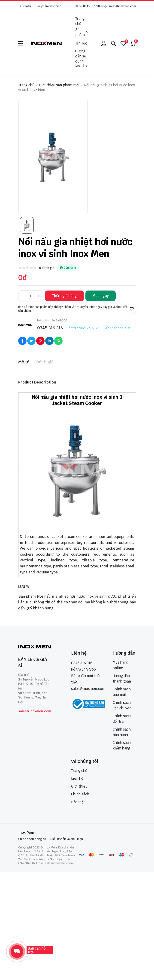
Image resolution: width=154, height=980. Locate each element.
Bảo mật (78, 802)
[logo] (46, 43)
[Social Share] (22, 341)
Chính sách (80, 794)
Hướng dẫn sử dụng (81, 56)
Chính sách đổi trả (122, 719)
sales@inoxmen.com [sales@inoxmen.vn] (88, 689)
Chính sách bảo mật (122, 692)
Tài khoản (25, 6)
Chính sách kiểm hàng (122, 745)
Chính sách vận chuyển (122, 705)
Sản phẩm (82, 32)
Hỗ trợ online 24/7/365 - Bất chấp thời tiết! (99, 328)
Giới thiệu (79, 786)
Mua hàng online (121, 665)
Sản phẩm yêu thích (48, 6)
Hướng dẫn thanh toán (122, 679)
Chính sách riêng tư (32, 839)
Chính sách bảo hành (122, 732)
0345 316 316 (92, 6)
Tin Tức (81, 43)
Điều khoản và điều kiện (67, 839)
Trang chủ (80, 21)
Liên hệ (81, 65)
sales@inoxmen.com (122, 6)
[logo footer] (35, 647)
